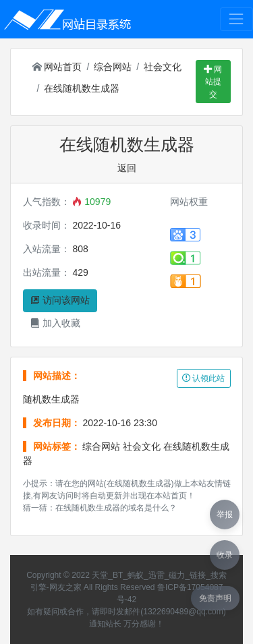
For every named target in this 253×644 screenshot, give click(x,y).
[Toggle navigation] (236, 19)
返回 (127, 168)
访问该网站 (60, 300)
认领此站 (203, 378)
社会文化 (163, 67)
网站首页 (57, 67)
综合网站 (113, 67)
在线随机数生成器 (82, 88)
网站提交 (213, 82)
